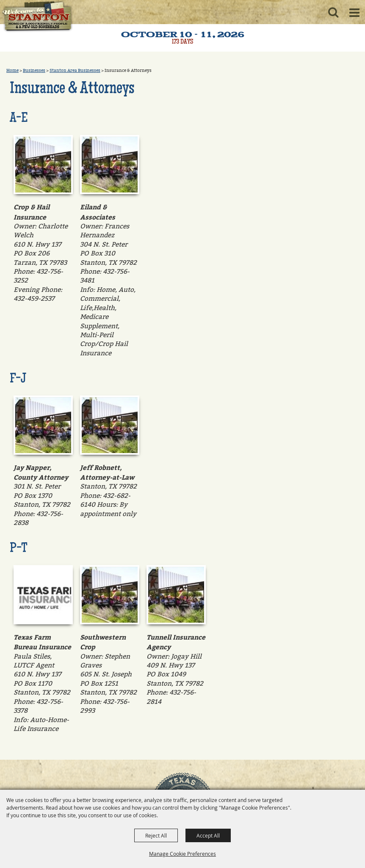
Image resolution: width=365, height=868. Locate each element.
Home (12, 71)
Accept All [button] (208, 835)
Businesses (34, 71)
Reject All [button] (156, 835)
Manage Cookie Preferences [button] (182, 854)
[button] (333, 12)
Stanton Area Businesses (75, 71)
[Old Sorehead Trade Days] (37, 17)
